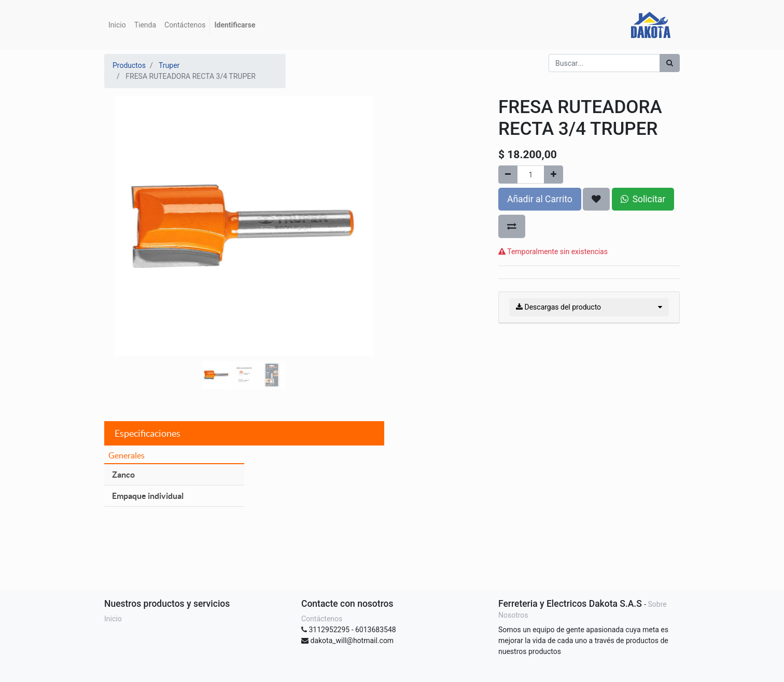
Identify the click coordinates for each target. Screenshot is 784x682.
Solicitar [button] (643, 199)
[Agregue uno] (554, 175)
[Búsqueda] (670, 63)
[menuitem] (117, 25)
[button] (125, 200)
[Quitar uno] (508, 175)
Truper (169, 65)
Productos (129, 65)
